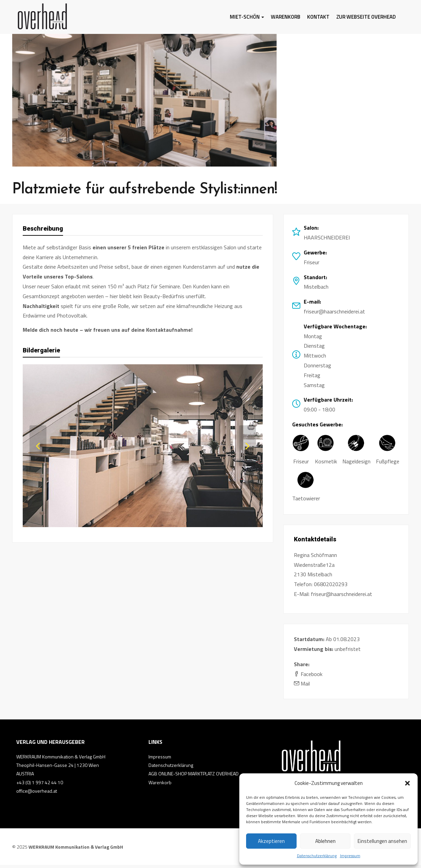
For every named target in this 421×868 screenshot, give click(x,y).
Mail (302, 687)
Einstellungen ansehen (382, 841)
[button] (407, 783)
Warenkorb (286, 17)
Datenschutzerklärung (317, 856)
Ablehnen (325, 841)
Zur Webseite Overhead (366, 17)
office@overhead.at (37, 794)
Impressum (350, 856)
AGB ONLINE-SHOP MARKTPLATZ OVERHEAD (194, 777)
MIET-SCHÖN (247, 17)
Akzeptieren (271, 841)
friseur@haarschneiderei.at (334, 314)
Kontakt (318, 17)
